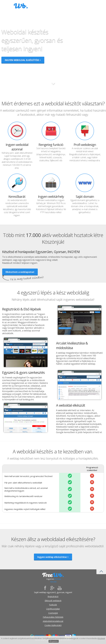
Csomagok (53, 613)
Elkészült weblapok (53, 601)
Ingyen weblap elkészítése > (53, 557)
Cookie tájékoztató (53, 625)
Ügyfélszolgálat (53, 609)
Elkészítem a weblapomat (20, 272)
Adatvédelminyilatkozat (53, 621)
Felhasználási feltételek (53, 617)
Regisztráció (53, 596)
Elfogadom (54, 641)
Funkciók (53, 605)
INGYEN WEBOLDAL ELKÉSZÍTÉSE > (23, 60)
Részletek (101, 638)
